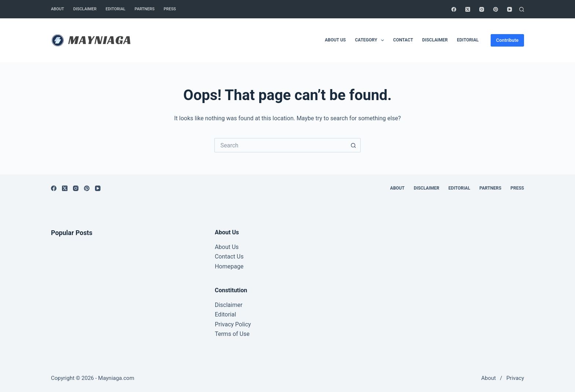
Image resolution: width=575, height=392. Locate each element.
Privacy (515, 378)
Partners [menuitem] (144, 9)
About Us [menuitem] (335, 40)
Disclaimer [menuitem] (85, 9)
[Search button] (354, 145)
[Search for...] (280, 145)
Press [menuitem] (170, 9)
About (488, 378)
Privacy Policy (233, 324)
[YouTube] (510, 9)
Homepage (229, 266)
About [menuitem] (58, 9)
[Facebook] (454, 9)
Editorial (226, 314)
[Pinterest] (496, 9)
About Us (227, 247)
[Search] (522, 9)
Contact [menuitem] (403, 40)
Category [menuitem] (371, 40)
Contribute (507, 40)
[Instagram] (482, 9)
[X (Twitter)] (468, 9)
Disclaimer (229, 305)
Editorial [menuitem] (116, 9)
